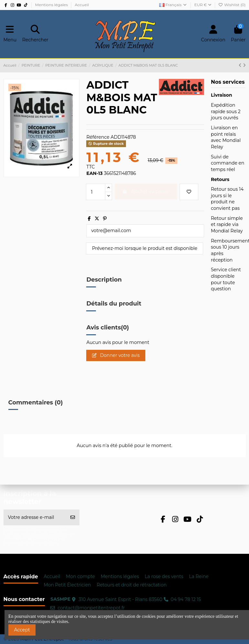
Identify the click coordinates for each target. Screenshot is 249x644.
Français (173, 5)
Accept (22, 630)
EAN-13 (94, 173)
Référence (98, 137)
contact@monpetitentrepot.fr (91, 608)
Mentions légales (52, 5)
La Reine (199, 576)
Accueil (82, 5)
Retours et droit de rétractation (132, 585)
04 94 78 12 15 (186, 599)
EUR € (203, 5)
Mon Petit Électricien (67, 585)
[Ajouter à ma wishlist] (189, 192)
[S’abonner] (73, 517)
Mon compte (80, 576)
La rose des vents (164, 576)
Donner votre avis (116, 355)
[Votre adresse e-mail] (35, 517)
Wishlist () (232, 5)
